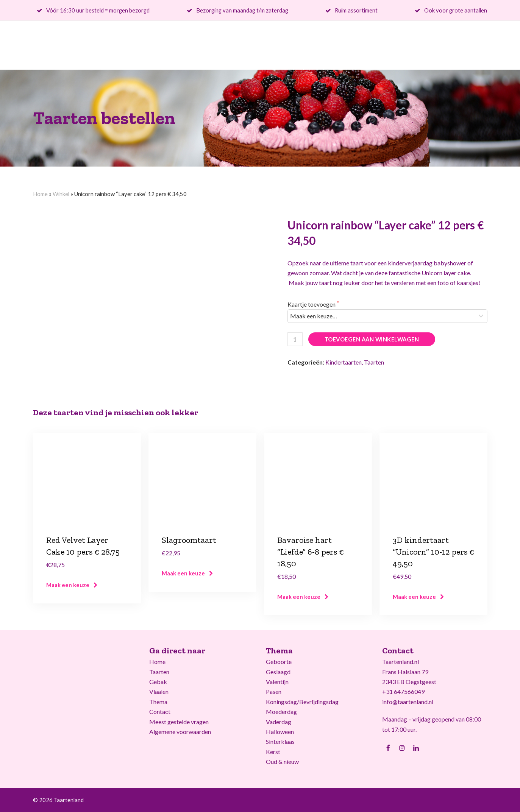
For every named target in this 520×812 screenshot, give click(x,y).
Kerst (273, 752)
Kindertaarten (344, 362)
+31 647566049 (403, 691)
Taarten (374, 362)
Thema (158, 702)
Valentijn (277, 682)
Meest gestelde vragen (179, 722)
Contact (160, 711)
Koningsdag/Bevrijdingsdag (302, 702)
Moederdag (281, 711)
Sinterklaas (280, 741)
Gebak (158, 682)
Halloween (280, 732)
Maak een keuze (68, 585)
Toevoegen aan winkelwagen (372, 339)
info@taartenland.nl (408, 702)
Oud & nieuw (282, 761)
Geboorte (279, 662)
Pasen (274, 691)
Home (40, 194)
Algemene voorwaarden (180, 732)
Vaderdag (279, 722)
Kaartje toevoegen (312, 304)
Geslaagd (278, 672)
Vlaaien (159, 691)
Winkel (61, 194)
